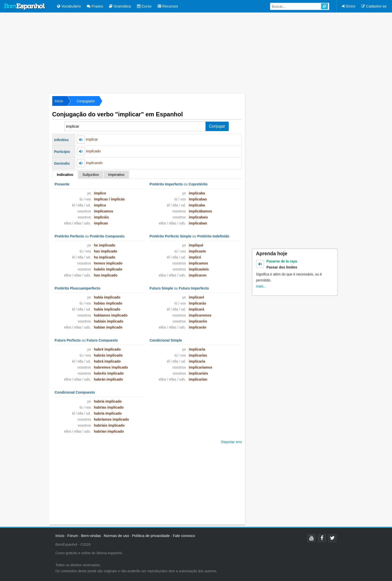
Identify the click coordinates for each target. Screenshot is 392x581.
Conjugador (86, 101)
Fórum (73, 536)
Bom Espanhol (25, 7)
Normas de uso (116, 536)
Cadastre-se (374, 6)
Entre (349, 6)
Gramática (120, 6)
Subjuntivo (91, 175)
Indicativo (65, 175)
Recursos (168, 6)
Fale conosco (184, 536)
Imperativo (116, 175)
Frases (95, 6)
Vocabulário (69, 6)
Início (59, 101)
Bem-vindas (91, 536)
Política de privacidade (151, 536)
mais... (261, 286)
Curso (144, 6)
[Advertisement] (196, 53)
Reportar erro (232, 442)
